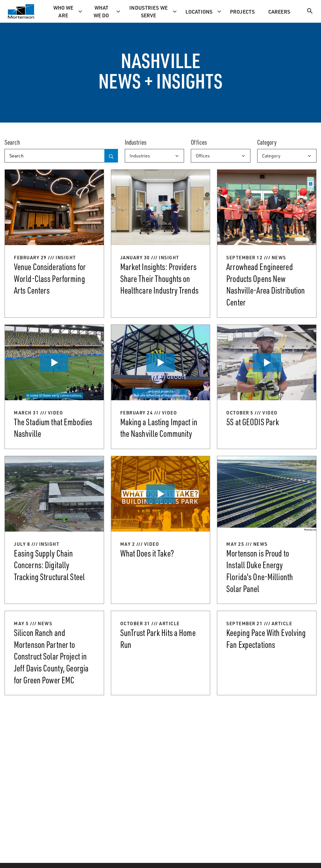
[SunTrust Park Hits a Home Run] (161, 653)
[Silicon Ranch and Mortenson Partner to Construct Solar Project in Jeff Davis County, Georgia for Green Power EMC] (54, 653)
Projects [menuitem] (242, 11)
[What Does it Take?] (161, 530)
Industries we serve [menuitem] (148, 11)
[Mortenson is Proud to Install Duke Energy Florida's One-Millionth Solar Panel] (267, 530)
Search (12, 142)
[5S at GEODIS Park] (267, 387)
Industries (140, 156)
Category (271, 156)
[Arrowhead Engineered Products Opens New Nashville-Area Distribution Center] (267, 243)
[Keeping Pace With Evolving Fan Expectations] (267, 653)
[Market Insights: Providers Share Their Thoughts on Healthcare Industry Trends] (161, 243)
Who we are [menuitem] (63, 11)
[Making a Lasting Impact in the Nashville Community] (161, 387)
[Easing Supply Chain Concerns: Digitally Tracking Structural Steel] (54, 530)
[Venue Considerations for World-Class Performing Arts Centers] (54, 243)
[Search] (310, 12)
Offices (203, 156)
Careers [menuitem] (279, 11)
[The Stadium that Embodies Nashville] (54, 387)
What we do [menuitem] (101, 11)
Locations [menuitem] (199, 11)
